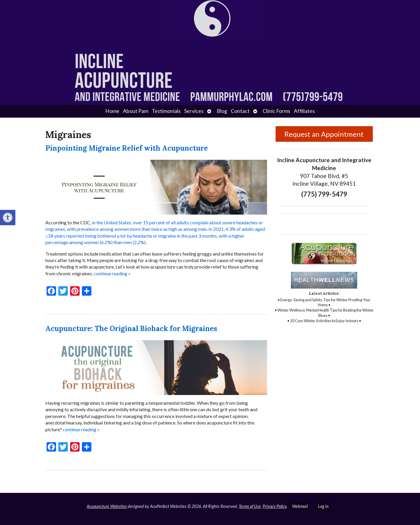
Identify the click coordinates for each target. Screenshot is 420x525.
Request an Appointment (324, 134)
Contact (240, 111)
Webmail (300, 506)
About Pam (136, 111)
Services (194, 111)
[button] (8, 218)
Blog (222, 111)
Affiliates (304, 111)
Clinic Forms (276, 111)
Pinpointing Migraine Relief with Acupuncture (127, 148)
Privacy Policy (275, 506)
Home (112, 111)
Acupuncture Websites (107, 506)
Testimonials (166, 111)
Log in (323, 506)
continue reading (112, 273)
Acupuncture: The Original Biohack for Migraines (131, 329)
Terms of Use (250, 506)
